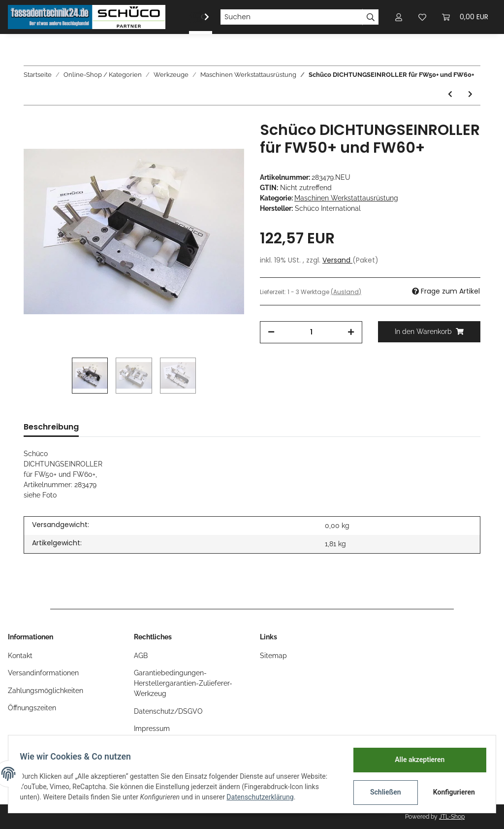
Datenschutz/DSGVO (168, 711)
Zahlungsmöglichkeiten (46, 691)
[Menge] (311, 332)
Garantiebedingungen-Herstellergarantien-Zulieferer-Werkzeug (183, 683)
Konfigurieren (451, 792)
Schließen (381, 792)
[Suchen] (291, 17)
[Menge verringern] (271, 332)
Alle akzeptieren (415, 760)
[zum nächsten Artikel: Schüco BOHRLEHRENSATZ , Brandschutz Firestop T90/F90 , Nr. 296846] (470, 94)
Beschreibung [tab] (51, 427)
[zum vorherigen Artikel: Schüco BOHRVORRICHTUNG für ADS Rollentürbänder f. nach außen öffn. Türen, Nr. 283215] (450, 94)
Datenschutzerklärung (295, 797)
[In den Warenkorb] (429, 332)
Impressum (152, 729)
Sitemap (273, 656)
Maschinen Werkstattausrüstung (346, 198)
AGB (141, 656)
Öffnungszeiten (32, 708)
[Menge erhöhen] (351, 332)
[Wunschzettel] (422, 17)
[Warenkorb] (465, 17)
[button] (399, 17)
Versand (337, 260)
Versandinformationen (43, 673)
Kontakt (20, 656)
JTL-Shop (452, 817)
